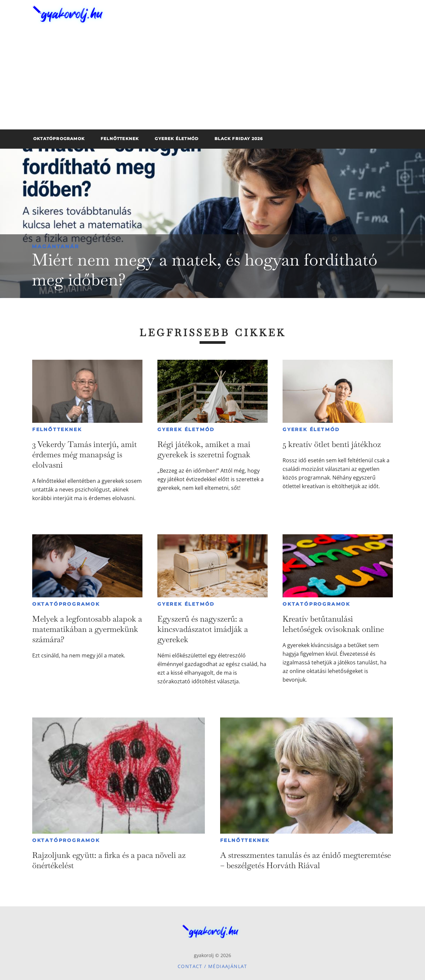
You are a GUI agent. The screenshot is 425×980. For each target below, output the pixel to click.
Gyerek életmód (186, 429)
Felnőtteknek (57, 429)
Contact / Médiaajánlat (212, 966)
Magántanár (56, 246)
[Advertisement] (212, 80)
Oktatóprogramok (66, 604)
